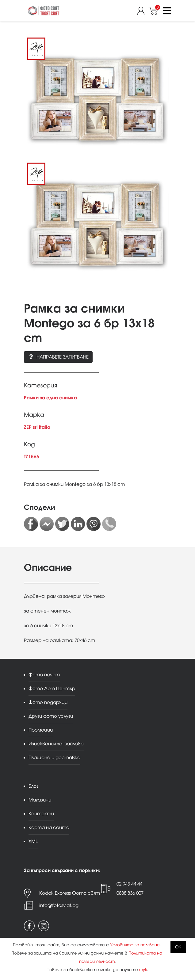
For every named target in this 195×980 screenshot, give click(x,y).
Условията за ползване (135, 945)
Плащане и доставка (54, 757)
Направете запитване (58, 357)
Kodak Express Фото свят (70, 893)
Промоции (41, 730)
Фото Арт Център (52, 688)
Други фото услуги (51, 716)
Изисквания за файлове (56, 744)
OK (178, 947)
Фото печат (44, 675)
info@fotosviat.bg (59, 905)
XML (33, 841)
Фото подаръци (48, 702)
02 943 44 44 (129, 884)
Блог (33, 786)
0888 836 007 (130, 893)
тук (143, 970)
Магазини (40, 800)
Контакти (41, 814)
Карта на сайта (49, 827)
